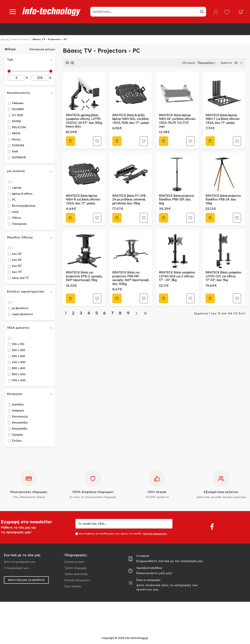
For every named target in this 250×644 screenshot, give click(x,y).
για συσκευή (16, 171)
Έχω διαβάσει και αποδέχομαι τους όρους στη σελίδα (121, 534)
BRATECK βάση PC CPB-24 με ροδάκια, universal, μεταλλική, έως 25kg (129, 200)
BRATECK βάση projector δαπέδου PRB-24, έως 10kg (223, 200)
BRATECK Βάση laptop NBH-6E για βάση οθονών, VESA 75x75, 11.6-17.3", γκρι (177, 121)
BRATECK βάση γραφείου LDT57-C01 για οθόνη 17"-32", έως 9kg (223, 276)
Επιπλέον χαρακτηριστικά (25, 292)
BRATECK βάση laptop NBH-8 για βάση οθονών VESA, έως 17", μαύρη (83, 200)
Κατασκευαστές (19, 93)
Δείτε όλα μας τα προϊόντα (26, 580)
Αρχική (5, 40)
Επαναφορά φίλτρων (42, 49)
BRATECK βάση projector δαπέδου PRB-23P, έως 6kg (177, 200)
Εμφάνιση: (228, 63)
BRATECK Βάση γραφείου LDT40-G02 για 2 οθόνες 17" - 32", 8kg (177, 276)
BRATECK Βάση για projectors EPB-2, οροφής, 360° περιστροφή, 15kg (84, 276)
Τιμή (10, 60)
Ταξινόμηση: (172, 63)
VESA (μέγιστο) (18, 328)
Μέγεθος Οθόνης (20, 238)
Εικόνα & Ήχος (21, 39)
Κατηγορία (15, 394)
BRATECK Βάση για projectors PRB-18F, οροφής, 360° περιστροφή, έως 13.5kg (131, 278)
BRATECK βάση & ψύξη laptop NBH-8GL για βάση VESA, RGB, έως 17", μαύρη (131, 119)
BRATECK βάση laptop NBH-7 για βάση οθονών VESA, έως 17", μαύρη (223, 119)
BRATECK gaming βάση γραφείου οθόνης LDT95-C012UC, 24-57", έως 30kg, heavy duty (84, 121)
